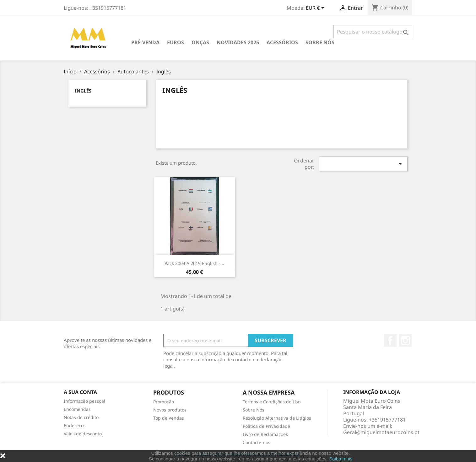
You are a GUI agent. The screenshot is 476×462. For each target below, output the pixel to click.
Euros (176, 42)
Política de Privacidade (266, 426)
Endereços (75, 425)
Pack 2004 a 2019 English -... (194, 263)
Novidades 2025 (238, 42)
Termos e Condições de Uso (272, 402)
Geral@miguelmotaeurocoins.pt (381, 432)
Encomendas (77, 409)
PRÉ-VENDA (145, 42)
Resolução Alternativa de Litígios (277, 418)
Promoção (164, 402)
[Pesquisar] (373, 32)
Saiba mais (341, 459)
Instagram (405, 341)
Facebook (390, 341)
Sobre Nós (320, 42)
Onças (200, 42)
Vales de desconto (83, 434)
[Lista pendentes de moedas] (316, 8)
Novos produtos (170, 410)
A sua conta (80, 392)
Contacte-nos (257, 442)
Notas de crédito (81, 417)
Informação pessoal (84, 401)
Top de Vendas (169, 418)
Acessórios (282, 42)
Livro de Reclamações (265, 434)
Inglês (83, 91)
